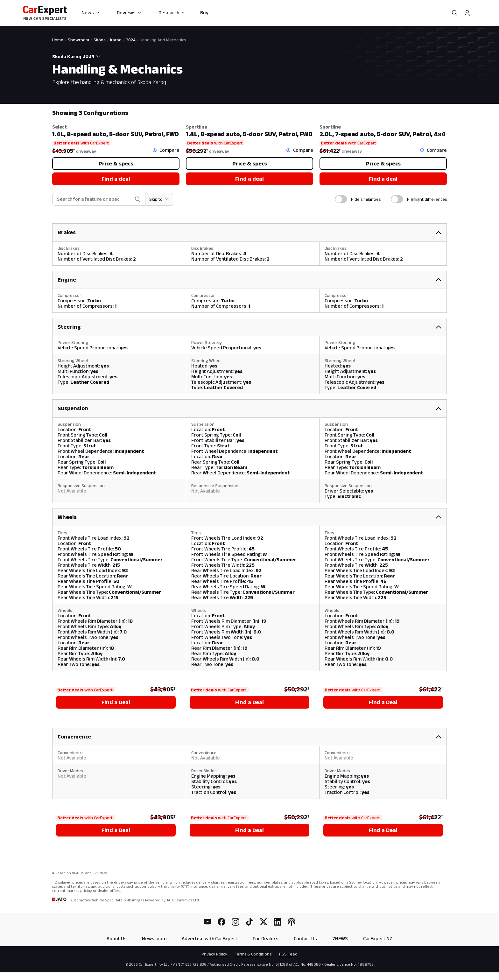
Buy (204, 13)
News (91, 13)
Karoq (116, 40)
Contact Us (305, 938)
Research (172, 13)
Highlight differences (427, 199)
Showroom (78, 40)
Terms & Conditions (253, 954)
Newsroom (154, 938)
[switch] (341, 199)
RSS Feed (288, 954)
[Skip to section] (159, 199)
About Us (117, 938)
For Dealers (266, 938)
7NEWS (340, 938)
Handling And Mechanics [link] (163, 40)
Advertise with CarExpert (210, 938)
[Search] (454, 13)
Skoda (100, 40)
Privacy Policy (214, 954)
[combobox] (92, 56)
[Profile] (467, 13)
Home (58, 40)
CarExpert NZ (378, 938)
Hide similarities (366, 199)
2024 (131, 40)
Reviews (129, 13)
